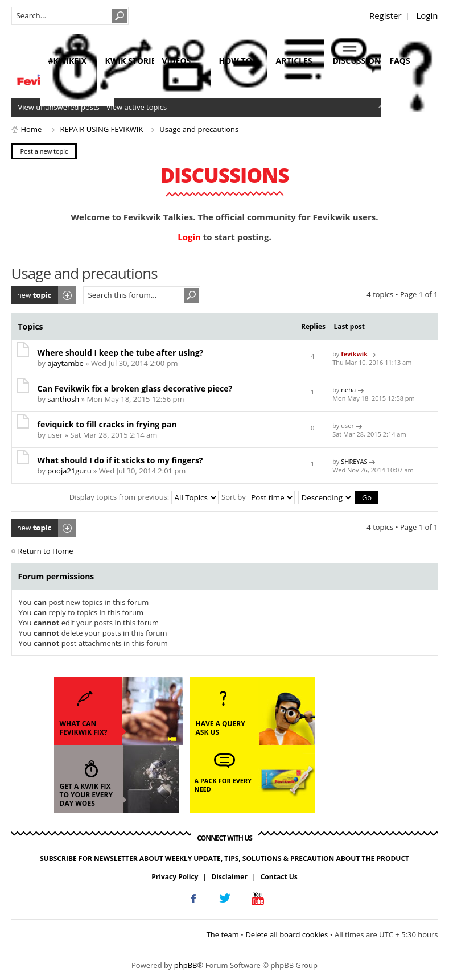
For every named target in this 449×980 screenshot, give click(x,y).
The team (223, 934)
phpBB (186, 965)
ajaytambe (65, 363)
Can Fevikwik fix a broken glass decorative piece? (135, 388)
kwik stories (133, 61)
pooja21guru (69, 471)
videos (177, 61)
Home (32, 129)
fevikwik (354, 354)
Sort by (258, 497)
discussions (359, 61)
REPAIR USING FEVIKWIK (101, 129)
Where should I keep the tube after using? (121, 353)
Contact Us (279, 877)
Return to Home (46, 551)
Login (427, 15)
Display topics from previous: (144, 497)
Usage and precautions (199, 129)
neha (348, 390)
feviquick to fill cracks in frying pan (107, 424)
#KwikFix (67, 61)
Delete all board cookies (287, 934)
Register (386, 15)
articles (294, 61)
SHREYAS (354, 461)
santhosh (63, 399)
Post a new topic (44, 295)
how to (236, 61)
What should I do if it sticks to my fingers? (120, 460)
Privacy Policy (175, 877)
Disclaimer (229, 877)
